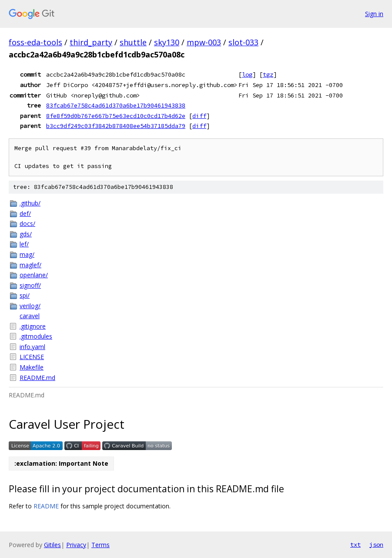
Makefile (32, 367)
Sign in (374, 14)
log (247, 74)
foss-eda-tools (35, 42)
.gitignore (33, 326)
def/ (25, 213)
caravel (30, 316)
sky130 (167, 42)
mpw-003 (204, 42)
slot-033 (243, 42)
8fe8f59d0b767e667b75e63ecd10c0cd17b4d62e (116, 116)
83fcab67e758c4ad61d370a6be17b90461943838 (116, 105)
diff (199, 116)
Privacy (76, 545)
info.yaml (32, 347)
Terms (101, 545)
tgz (268, 74)
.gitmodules (36, 336)
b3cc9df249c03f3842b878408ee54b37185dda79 (116, 126)
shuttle (133, 42)
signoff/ (30, 285)
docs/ (27, 224)
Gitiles (52, 545)
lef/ (24, 244)
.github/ (30, 203)
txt (355, 545)
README (46, 506)
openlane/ (34, 275)
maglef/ (30, 265)
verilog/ (30, 306)
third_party (91, 42)
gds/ (26, 234)
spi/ (25, 295)
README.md (37, 378)
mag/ (27, 254)
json (376, 545)
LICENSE (32, 357)
